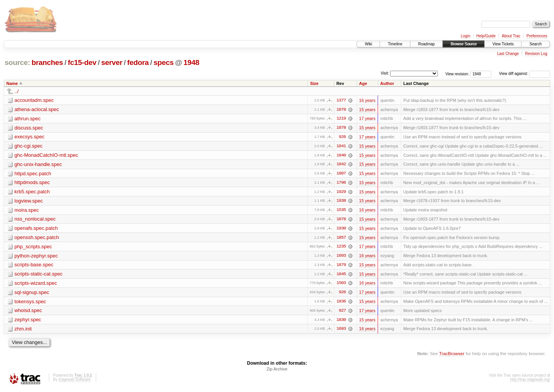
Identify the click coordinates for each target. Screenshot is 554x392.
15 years (367, 110)
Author (387, 83)
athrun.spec (28, 119)
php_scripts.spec (33, 248)
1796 (341, 183)
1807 (341, 174)
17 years (367, 119)
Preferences (537, 36)
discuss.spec (29, 128)
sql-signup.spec (32, 294)
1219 (341, 119)
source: (17, 62)
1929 (341, 193)
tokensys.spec (30, 303)
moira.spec (27, 211)
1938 (341, 202)
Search (536, 44)
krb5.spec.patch (32, 192)
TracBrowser (452, 356)
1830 (341, 322)
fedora (138, 62)
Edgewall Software (74, 382)
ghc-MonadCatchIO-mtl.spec (46, 155)
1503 (341, 285)
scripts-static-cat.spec (39, 275)
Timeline (395, 44)
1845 (341, 276)
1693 (341, 257)
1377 (341, 100)
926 (342, 137)
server (112, 62)
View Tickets (503, 44)
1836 (341, 303)
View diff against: (525, 74)
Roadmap (426, 44)
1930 (341, 229)
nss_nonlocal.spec (35, 220)
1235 (341, 248)
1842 (341, 165)
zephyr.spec (28, 321)
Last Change (508, 54)
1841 (341, 146)
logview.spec (29, 202)
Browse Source (464, 44)
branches (47, 62)
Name (12, 83)
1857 (341, 239)
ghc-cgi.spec (29, 146)
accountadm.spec (34, 100)
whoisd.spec (28, 312)
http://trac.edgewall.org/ (530, 382)
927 (342, 312)
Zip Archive (277, 371)
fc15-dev (82, 62)
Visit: (385, 73)
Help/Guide (486, 36)
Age (363, 83)
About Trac (511, 36)
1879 (341, 266)
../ (17, 91)
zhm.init (23, 331)
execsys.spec (30, 137)
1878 (341, 110)
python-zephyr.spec (36, 257)
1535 (341, 211)
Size (314, 83)
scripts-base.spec (34, 266)
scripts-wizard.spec (36, 285)
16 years (367, 100)
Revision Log (536, 54)
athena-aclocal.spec (37, 109)
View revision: (457, 74)
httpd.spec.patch (33, 174)
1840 (341, 156)
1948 (191, 62)
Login (466, 36)
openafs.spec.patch (36, 229)
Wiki (368, 44)
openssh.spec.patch (37, 238)
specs (164, 62)
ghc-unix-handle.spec (38, 165)
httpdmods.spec (32, 183)
